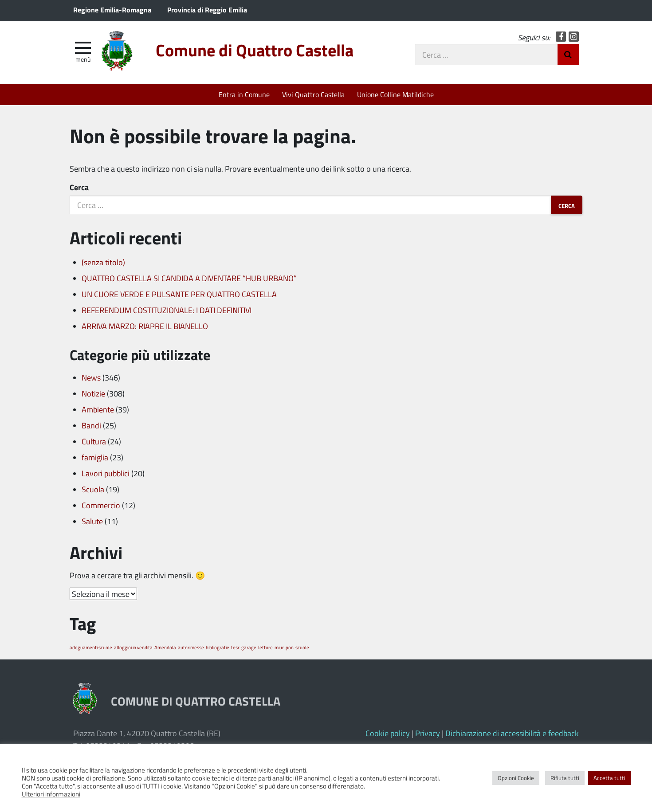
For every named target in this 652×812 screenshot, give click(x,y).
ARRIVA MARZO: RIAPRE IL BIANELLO (145, 326)
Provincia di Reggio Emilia (207, 10)
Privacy (428, 733)
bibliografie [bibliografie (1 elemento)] (218, 647)
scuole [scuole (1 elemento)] (302, 647)
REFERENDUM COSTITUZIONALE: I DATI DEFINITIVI (167, 310)
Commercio (101, 505)
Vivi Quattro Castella (313, 94)
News (91, 377)
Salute (92, 521)
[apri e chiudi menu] (83, 47)
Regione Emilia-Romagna (112, 10)
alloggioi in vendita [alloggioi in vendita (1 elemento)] (133, 647)
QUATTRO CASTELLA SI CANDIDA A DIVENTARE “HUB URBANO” (189, 278)
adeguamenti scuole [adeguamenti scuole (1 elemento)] (91, 647)
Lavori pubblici (106, 473)
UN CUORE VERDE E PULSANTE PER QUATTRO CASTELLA (179, 294)
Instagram (574, 37)
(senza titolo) (103, 262)
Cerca (79, 187)
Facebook (561, 37)
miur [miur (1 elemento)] (279, 647)
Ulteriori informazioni (51, 794)
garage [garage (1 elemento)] (249, 647)
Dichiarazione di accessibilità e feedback (512, 733)
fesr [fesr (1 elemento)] (235, 647)
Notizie (93, 393)
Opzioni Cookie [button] (516, 778)
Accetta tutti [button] (609, 778)
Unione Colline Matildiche (395, 94)
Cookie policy (388, 733)
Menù (83, 59)
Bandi (91, 425)
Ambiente (98, 409)
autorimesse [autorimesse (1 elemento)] (191, 647)
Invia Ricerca (568, 55)
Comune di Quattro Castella (255, 50)
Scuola (93, 489)
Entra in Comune (244, 94)
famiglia (95, 457)
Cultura (94, 441)
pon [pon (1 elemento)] (290, 647)
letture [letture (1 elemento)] (265, 647)
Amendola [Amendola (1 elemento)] (165, 647)
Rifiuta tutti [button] (565, 778)
